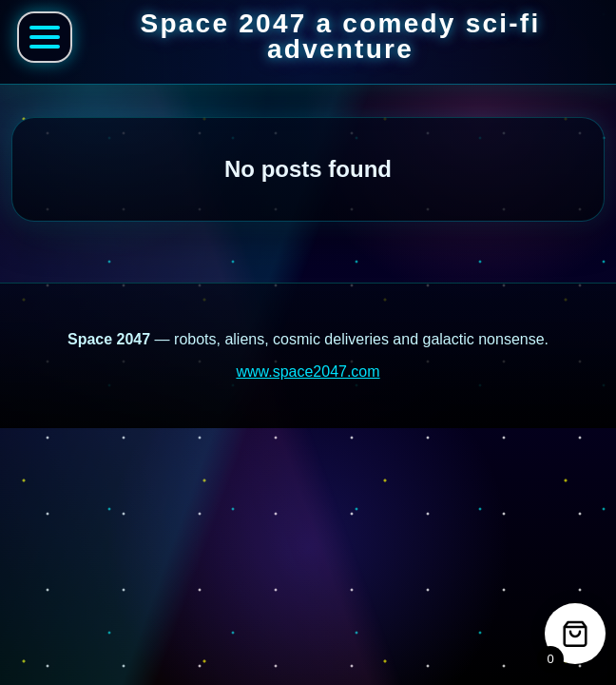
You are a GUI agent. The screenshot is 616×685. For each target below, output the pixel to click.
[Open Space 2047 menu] (45, 37)
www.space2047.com (308, 372)
